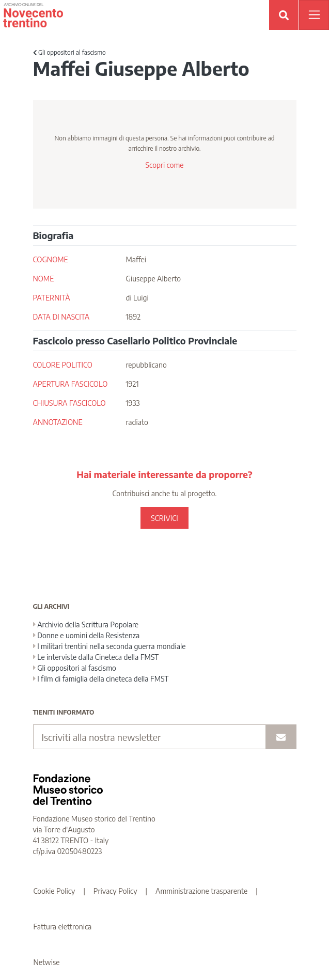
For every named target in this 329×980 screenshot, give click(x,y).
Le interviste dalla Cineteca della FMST (96, 657)
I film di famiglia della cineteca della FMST (101, 679)
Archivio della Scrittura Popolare (86, 625)
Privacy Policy (115, 891)
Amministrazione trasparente (201, 891)
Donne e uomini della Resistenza (87, 635)
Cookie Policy (54, 891)
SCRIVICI (164, 518)
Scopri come (164, 165)
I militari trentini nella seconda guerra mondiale (109, 646)
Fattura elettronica (63, 927)
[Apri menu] (314, 15)
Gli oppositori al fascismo (69, 52)
